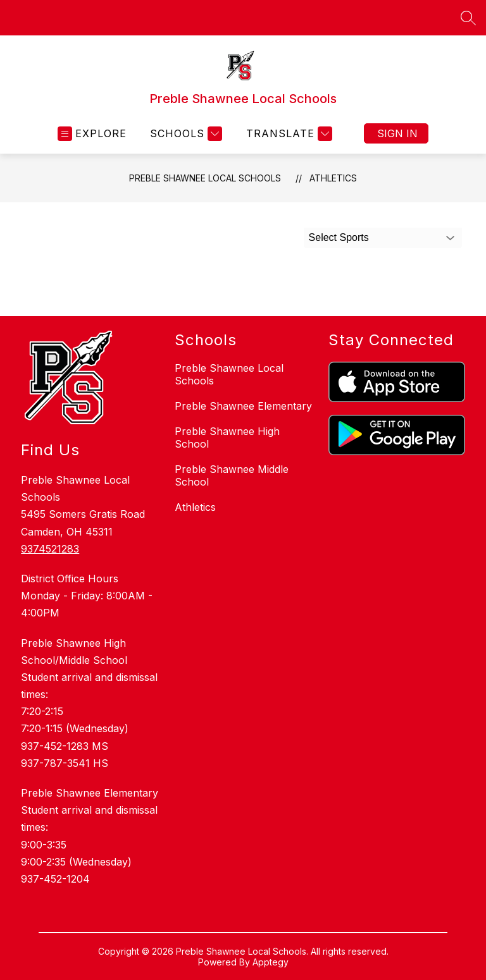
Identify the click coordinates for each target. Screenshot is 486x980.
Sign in (397, 133)
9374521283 (50, 549)
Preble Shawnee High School (227, 438)
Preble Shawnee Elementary (243, 406)
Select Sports (339, 237)
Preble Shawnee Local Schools (205, 178)
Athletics (333, 178)
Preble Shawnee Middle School (232, 475)
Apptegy (271, 962)
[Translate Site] (288, 134)
